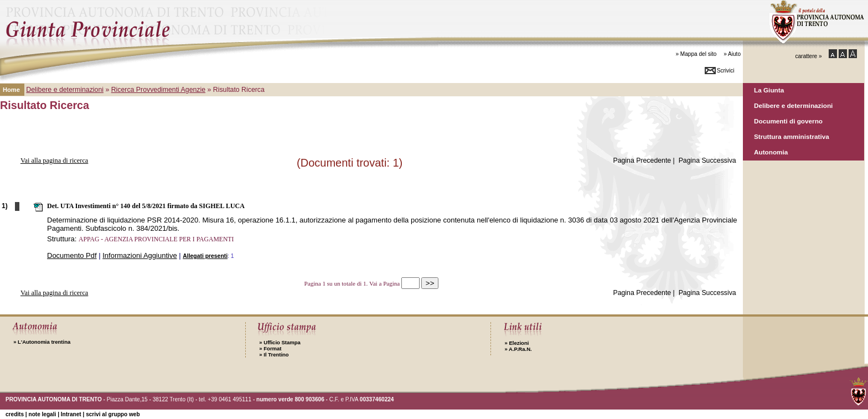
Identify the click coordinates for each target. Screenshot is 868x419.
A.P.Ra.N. (518, 349)
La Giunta (769, 90)
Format (270, 348)
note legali (42, 414)
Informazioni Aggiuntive (139, 255)
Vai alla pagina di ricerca (54, 161)
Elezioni (517, 343)
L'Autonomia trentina (42, 342)
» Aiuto (732, 54)
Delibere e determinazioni (793, 105)
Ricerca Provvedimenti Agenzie (158, 90)
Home (11, 90)
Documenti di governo (788, 121)
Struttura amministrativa (792, 136)
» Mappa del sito (696, 54)
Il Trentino (274, 355)
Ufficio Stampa (280, 342)
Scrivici (726, 71)
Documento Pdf (72, 255)
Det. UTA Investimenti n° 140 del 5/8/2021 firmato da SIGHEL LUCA (146, 206)
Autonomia (771, 152)
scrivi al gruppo (113, 414)
